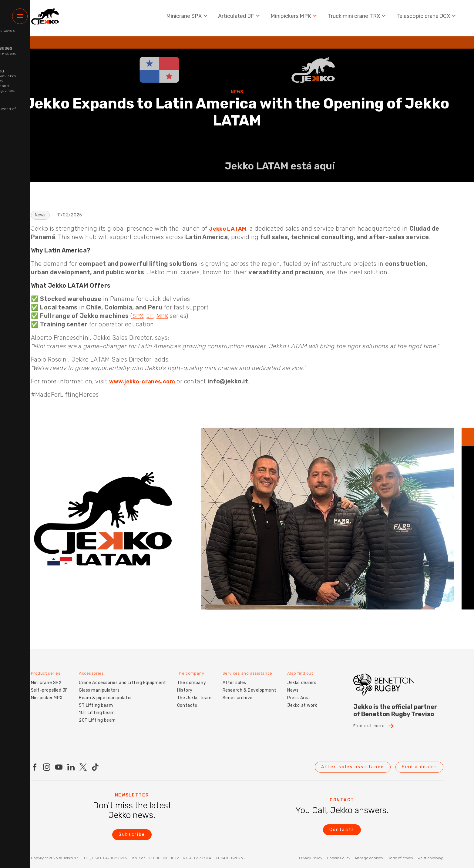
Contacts (187, 700)
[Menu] (20, 18)
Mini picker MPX (47, 693)
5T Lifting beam (96, 700)
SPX (138, 316)
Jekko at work (302, 700)
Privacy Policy (311, 858)
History (185, 685)
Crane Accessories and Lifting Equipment (123, 678)
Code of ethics (400, 858)
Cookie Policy (339, 858)
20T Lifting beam (97, 715)
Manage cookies (369, 858)
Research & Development (249, 685)
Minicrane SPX (188, 18)
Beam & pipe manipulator (106, 693)
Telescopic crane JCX (427, 18)
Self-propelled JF (50, 685)
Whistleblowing (430, 858)
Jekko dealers (302, 678)
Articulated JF (240, 18)
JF (151, 316)
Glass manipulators (99, 685)
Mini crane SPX (46, 678)
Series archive (238, 693)
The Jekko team (194, 693)
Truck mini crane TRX (357, 18)
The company (192, 678)
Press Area (299, 693)
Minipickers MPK (294, 18)
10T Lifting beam (97, 708)
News (293, 685)
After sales (234, 678)
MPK (164, 316)
